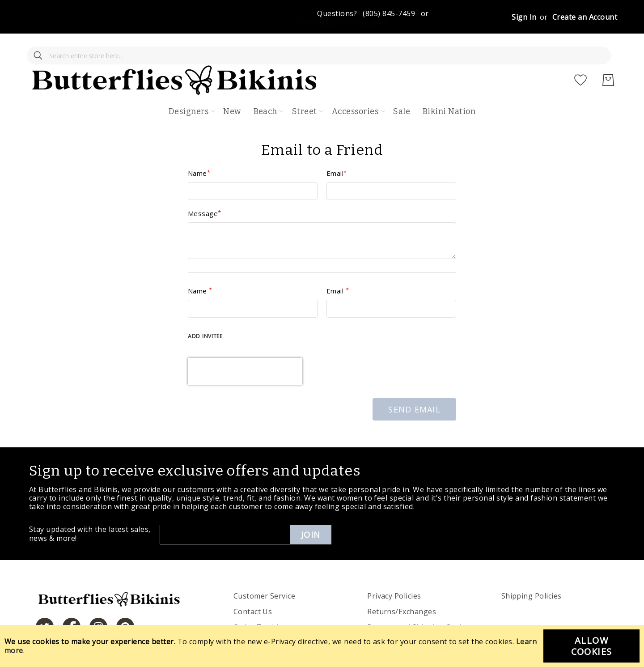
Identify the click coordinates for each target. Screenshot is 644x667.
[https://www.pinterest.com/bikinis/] (125, 600)
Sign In (524, 17)
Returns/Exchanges (402, 585)
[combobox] (89, 54)
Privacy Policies (394, 569)
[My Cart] (608, 54)
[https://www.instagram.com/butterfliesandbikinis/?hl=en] (98, 600)
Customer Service (265, 569)
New (232, 85)
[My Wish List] (580, 54)
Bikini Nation (449, 85)
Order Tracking (261, 601)
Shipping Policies (532, 569)
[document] (322, 646)
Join (311, 508)
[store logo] (328, 54)
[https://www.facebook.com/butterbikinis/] (72, 600)
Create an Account (585, 17)
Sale (402, 85)
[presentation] (245, 345)
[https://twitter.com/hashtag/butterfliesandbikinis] (45, 600)
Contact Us (253, 585)
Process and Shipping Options (421, 601)
